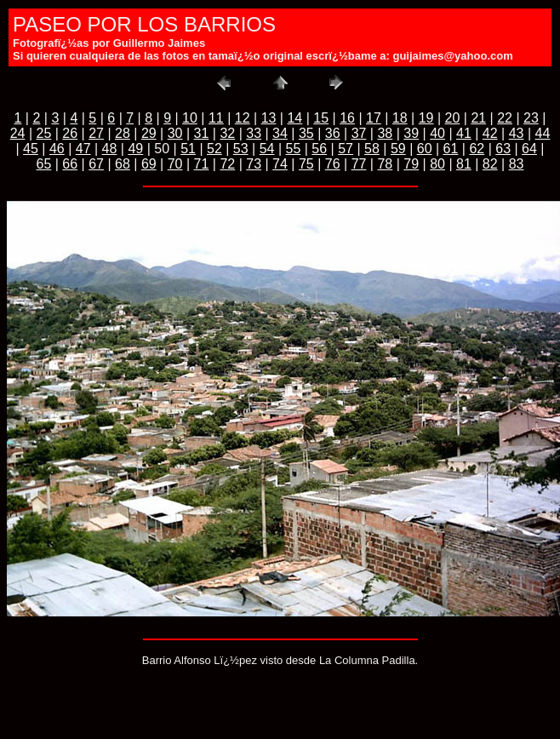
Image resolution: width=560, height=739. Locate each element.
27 (96, 133)
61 (451, 149)
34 (280, 133)
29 (149, 133)
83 (517, 164)
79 (411, 164)
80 (437, 164)
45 (31, 149)
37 (359, 133)
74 (280, 164)
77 (359, 164)
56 (319, 149)
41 (464, 133)
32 (227, 133)
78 (385, 164)
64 (529, 149)
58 (372, 149)
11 (216, 118)
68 (123, 164)
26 (70, 133)
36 (333, 133)
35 (306, 133)
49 (135, 149)
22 (505, 118)
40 (437, 133)
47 (83, 149)
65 (44, 164)
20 (453, 118)
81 (464, 164)
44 (543, 133)
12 (243, 118)
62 (477, 149)
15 (321, 118)
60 (425, 149)
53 (241, 149)
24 (18, 133)
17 (374, 118)
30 (175, 133)
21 (478, 118)
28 (123, 133)
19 (426, 118)
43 (517, 133)
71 (202, 164)
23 (531, 118)
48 (110, 149)
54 (267, 149)
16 (347, 118)
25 (44, 133)
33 (254, 133)
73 (254, 164)
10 (190, 118)
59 (398, 149)
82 (490, 164)
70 (175, 164)
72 (227, 164)
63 (503, 149)
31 (202, 133)
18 (400, 118)
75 (306, 164)
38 (385, 133)
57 (346, 149)
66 (70, 164)
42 (490, 133)
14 (294, 118)
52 (214, 149)
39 (411, 133)
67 (96, 164)
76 (333, 164)
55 (294, 149)
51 (188, 149)
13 (269, 118)
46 (57, 149)
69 (149, 164)
